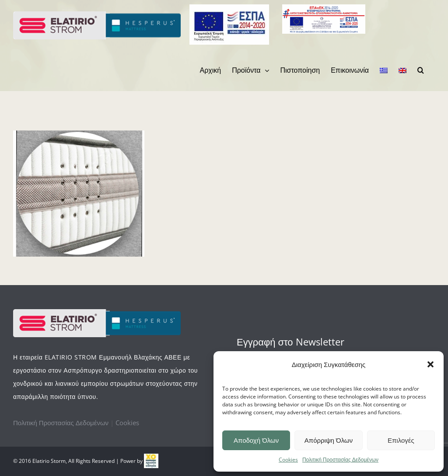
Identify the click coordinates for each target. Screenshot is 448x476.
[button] (430, 364)
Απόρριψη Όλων (329, 440)
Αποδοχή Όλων (256, 440)
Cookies (288, 460)
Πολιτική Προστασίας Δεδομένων (340, 460)
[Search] (421, 70)
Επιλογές (401, 440)
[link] (151, 461)
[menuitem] (211, 70)
